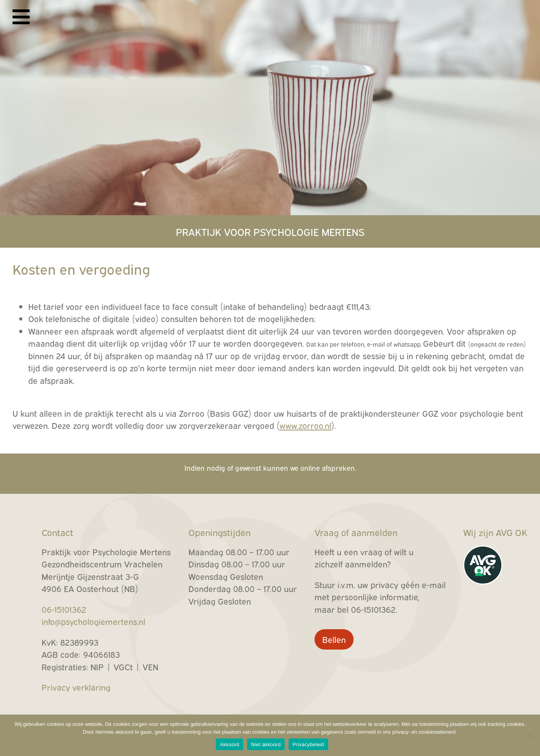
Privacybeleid (308, 744)
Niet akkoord (266, 744)
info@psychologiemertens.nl (93, 621)
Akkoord (229, 744)
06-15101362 (64, 609)
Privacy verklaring (76, 687)
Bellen (334, 639)
